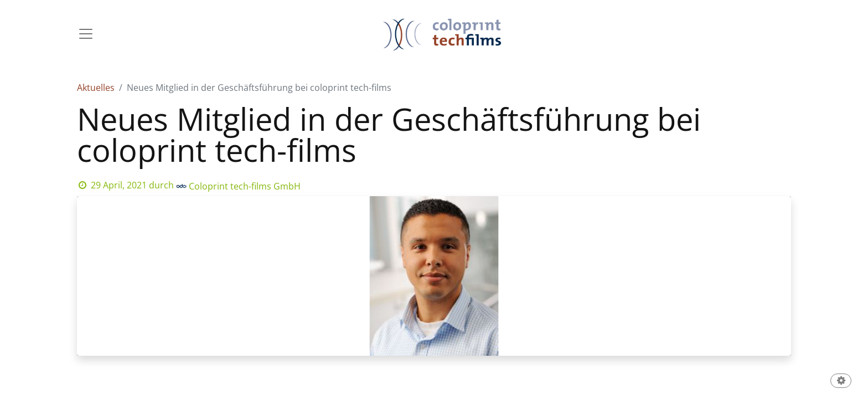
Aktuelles (96, 88)
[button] (841, 382)
